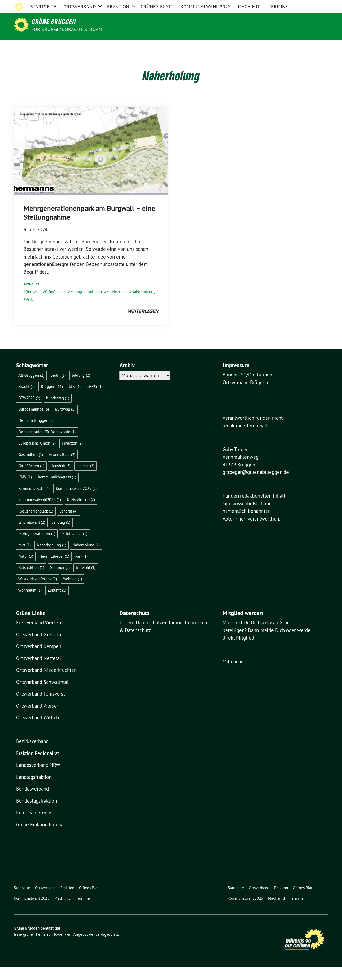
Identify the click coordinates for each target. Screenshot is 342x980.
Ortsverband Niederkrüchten (46, 683)
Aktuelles (31, 297)
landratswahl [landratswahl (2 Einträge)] (32, 535)
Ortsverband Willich (37, 731)
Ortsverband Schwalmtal (42, 695)
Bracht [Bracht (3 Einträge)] (27, 400)
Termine (278, 47)
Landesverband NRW (38, 778)
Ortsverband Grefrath (38, 648)
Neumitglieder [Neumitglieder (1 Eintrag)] (54, 569)
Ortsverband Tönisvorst (40, 707)
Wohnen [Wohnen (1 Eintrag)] (73, 592)
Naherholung (142, 305)
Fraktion (118, 47)
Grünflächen (55, 305)
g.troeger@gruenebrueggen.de (256, 485)
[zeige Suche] (319, 5)
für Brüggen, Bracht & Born (67, 29)
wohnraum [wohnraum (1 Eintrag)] (30, 603)
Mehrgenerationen (86, 305)
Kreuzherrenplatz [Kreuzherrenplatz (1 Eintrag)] (36, 524)
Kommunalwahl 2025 (206, 47)
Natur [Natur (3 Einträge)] (26, 569)
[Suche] (311, 5)
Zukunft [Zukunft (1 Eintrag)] (57, 603)
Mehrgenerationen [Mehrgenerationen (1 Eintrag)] (37, 547)
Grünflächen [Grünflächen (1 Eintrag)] (31, 479)
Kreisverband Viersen (38, 636)
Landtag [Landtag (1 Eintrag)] (61, 535)
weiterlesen (143, 324)
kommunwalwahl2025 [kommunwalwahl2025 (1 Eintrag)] (40, 513)
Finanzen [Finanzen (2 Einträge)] (72, 456)
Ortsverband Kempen (39, 659)
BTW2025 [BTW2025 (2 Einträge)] (29, 411)
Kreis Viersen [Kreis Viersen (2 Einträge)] (81, 513)
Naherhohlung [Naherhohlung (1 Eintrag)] (52, 558)
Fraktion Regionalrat (38, 766)
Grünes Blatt (157, 47)
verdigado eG (107, 947)
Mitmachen (234, 675)
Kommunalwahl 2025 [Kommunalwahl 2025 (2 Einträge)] (76, 501)
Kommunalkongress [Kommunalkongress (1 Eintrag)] (57, 490)
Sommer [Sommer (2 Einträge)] (60, 580)
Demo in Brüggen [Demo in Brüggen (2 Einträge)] (36, 433)
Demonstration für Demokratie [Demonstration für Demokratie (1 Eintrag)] (47, 445)
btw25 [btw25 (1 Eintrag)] (95, 400)
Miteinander (117, 305)
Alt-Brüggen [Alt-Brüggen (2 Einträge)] (31, 388)
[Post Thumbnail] (91, 163)
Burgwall (33, 305)
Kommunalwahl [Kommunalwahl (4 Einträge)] (34, 501)
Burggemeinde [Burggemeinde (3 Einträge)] (34, 422)
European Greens (34, 826)
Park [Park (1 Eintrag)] (81, 569)
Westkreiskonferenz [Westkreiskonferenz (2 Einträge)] (38, 592)
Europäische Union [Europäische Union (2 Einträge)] (37, 456)
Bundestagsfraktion (36, 814)
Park (29, 312)
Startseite (43, 47)
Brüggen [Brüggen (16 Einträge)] (52, 400)
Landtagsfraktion (34, 790)
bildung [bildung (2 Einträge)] (81, 388)
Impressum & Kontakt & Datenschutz (272, 5)
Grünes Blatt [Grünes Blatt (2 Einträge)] (62, 468)
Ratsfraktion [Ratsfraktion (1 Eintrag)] (31, 580)
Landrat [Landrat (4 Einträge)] (68, 524)
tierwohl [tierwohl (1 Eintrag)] (86, 580)
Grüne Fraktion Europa (40, 838)
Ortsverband (80, 47)
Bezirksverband (32, 754)
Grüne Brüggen (54, 22)
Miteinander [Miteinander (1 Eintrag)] (74, 547)
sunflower (55, 947)
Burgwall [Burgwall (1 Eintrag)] (65, 422)
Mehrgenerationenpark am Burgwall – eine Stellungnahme (89, 226)
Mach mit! (250, 47)
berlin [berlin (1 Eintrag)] (58, 388)
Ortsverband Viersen (38, 719)
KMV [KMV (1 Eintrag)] (25, 490)
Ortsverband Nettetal (39, 671)
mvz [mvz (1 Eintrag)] (25, 558)
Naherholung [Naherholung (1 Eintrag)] (86, 558)
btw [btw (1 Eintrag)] (75, 400)
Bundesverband (32, 802)
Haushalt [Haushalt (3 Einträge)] (61, 479)
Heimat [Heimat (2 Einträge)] (85, 479)
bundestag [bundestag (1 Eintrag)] (58, 411)
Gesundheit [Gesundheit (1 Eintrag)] (31, 468)
